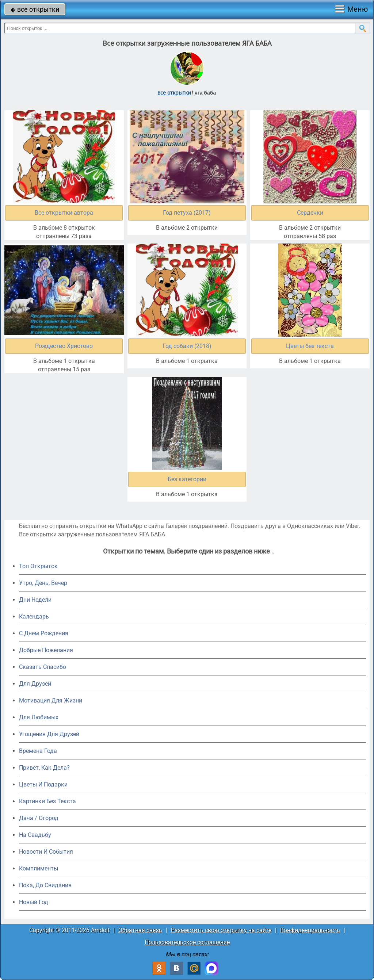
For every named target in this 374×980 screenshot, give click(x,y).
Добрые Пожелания (46, 650)
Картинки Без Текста (47, 801)
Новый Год (34, 902)
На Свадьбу (35, 835)
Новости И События (46, 852)
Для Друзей (35, 684)
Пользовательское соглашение (187, 942)
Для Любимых (39, 717)
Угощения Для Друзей (49, 734)
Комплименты (39, 868)
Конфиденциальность (310, 930)
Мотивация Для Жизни (51, 700)
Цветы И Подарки (43, 784)
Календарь (34, 617)
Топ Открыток (38, 566)
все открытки (35, 9)
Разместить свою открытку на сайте (221, 930)
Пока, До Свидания (45, 885)
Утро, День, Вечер (43, 583)
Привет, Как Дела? (44, 768)
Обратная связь (140, 930)
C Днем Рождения (44, 633)
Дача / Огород (39, 818)
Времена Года (38, 751)
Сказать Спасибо (43, 667)
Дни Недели (35, 600)
